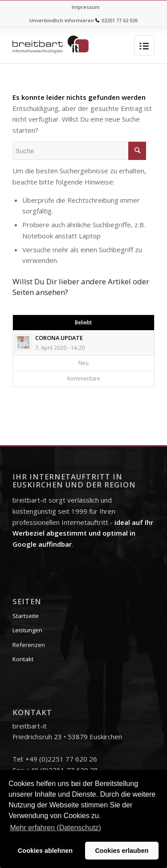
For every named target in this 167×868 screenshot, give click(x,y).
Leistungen (27, 630)
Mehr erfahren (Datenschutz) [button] (55, 828)
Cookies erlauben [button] (122, 851)
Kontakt (23, 659)
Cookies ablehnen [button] (45, 851)
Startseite (26, 616)
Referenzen (29, 645)
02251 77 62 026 (120, 20)
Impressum (86, 7)
